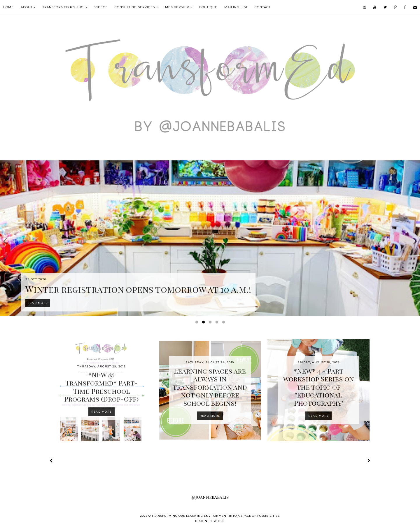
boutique (208, 7)
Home (8, 7)
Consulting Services (135, 7)
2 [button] (204, 323)
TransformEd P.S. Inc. (63, 7)
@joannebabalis (210, 497)
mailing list (236, 7)
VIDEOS (101, 7)
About (27, 7)
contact (262, 7)
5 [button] (225, 323)
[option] (210, 238)
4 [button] (218, 323)
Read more (101, 412)
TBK (221, 521)
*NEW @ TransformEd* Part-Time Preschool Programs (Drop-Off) (101, 387)
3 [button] (211, 323)
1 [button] (198, 323)
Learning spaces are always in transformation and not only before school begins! (210, 387)
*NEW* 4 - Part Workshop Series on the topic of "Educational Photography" (318, 387)
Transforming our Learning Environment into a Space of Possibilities (216, 516)
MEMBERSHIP (177, 7)
